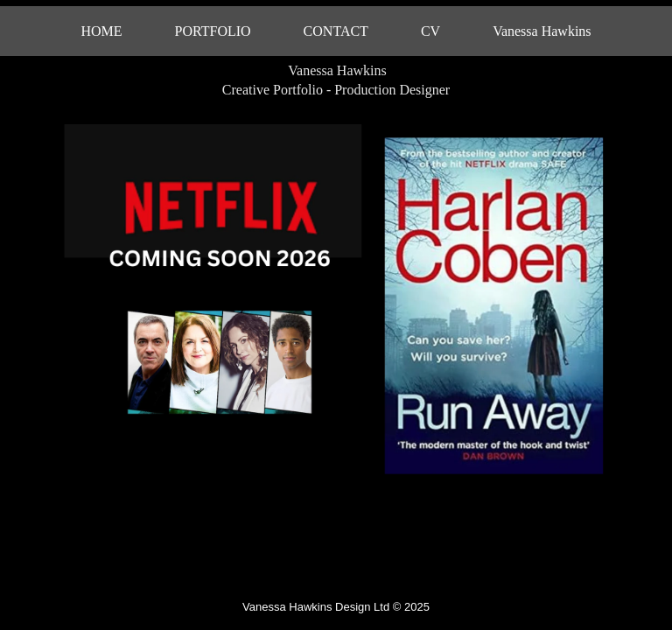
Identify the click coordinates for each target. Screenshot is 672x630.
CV (430, 31)
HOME (101, 31)
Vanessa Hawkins (542, 31)
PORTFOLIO (213, 31)
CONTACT (336, 31)
